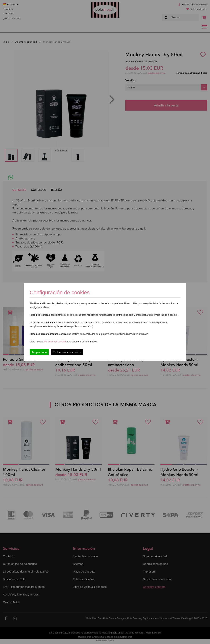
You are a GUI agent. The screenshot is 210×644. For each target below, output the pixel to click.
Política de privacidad (55, 342)
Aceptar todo (39, 352)
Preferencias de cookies (67, 352)
